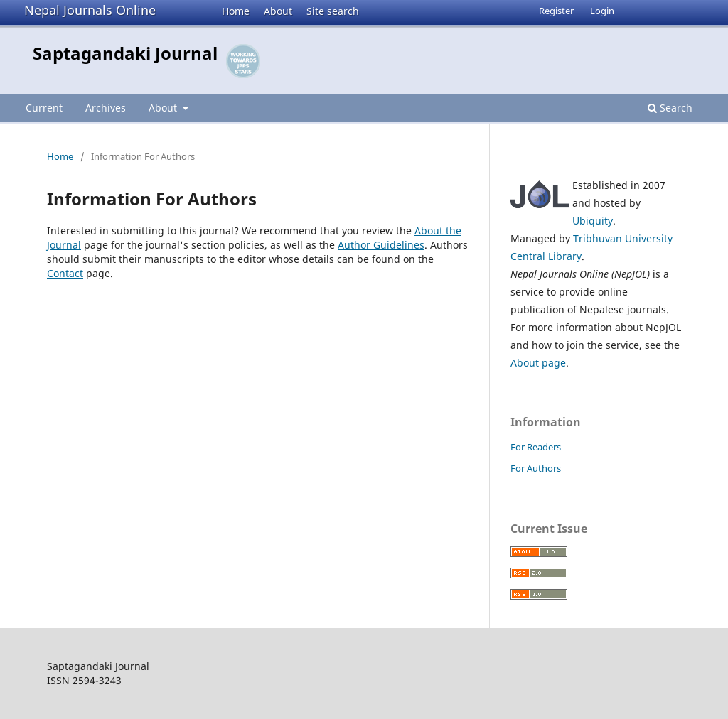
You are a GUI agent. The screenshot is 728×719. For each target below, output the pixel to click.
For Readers (536, 447)
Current (44, 108)
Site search (333, 11)
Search (670, 108)
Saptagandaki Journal (125, 53)
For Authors (536, 468)
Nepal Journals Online (90, 10)
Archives (106, 108)
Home (236, 11)
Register (556, 11)
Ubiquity (593, 221)
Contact (65, 273)
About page (538, 363)
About (278, 11)
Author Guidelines (381, 245)
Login (602, 11)
